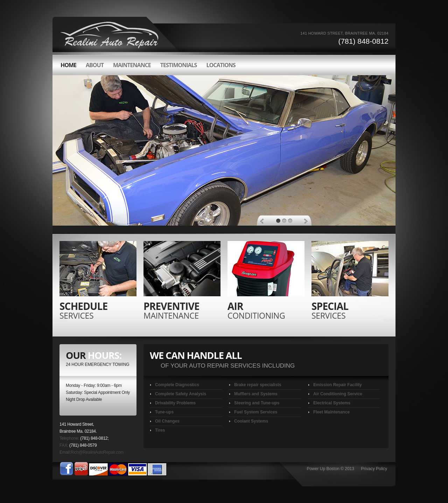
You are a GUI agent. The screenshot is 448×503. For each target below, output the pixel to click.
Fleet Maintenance (331, 412)
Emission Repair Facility (338, 385)
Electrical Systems (332, 403)
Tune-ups (164, 412)
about (95, 65)
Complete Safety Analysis (181, 394)
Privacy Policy (374, 469)
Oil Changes (167, 421)
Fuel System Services (256, 412)
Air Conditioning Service (338, 394)
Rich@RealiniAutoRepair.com (97, 452)
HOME (68, 65)
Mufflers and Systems (256, 394)
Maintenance (132, 65)
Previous (262, 221)
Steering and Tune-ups (257, 403)
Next (306, 221)
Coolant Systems (251, 421)
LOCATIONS (221, 65)
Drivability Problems (175, 403)
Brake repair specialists (258, 385)
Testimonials (179, 65)
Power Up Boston (323, 469)
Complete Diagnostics (177, 385)
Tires (160, 430)
